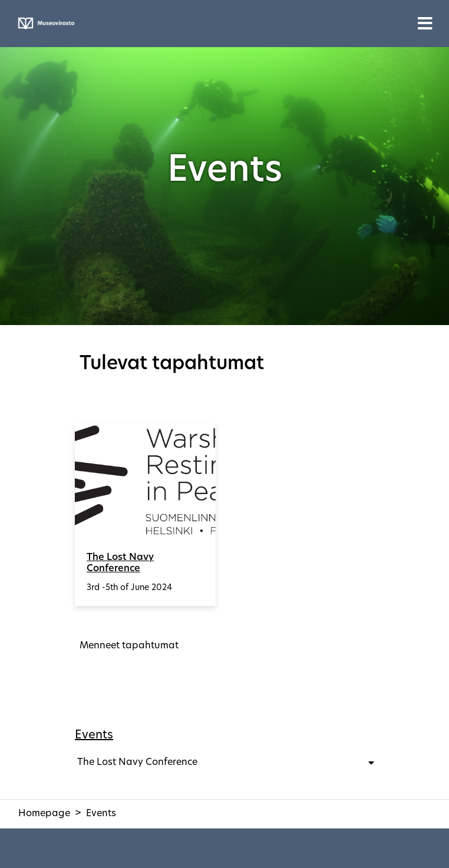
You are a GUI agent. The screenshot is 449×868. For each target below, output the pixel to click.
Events (94, 736)
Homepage (44, 814)
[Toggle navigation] (425, 24)
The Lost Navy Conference (120, 563)
